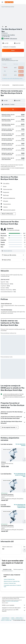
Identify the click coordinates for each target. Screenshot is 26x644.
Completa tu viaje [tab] (7, 593)
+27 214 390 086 (6, 37)
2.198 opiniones (13, 39)
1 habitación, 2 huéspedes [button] (9, 47)
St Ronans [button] (4, 485)
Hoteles (13, 638)
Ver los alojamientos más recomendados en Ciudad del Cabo (20, 529)
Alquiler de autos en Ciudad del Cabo (12, 605)
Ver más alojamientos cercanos (20, 468)
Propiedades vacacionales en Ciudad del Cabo (12, 609)
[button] (2, 2)
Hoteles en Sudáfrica (6, 640)
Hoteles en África (19, 638)
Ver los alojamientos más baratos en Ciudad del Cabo (20, 498)
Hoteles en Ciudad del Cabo (10, 607)
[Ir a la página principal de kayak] (9, 2)
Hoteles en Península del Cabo (17, 640)
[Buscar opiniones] (14, 251)
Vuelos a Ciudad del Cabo (9, 603)
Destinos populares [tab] (18, 593)
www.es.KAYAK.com (6, 638)
